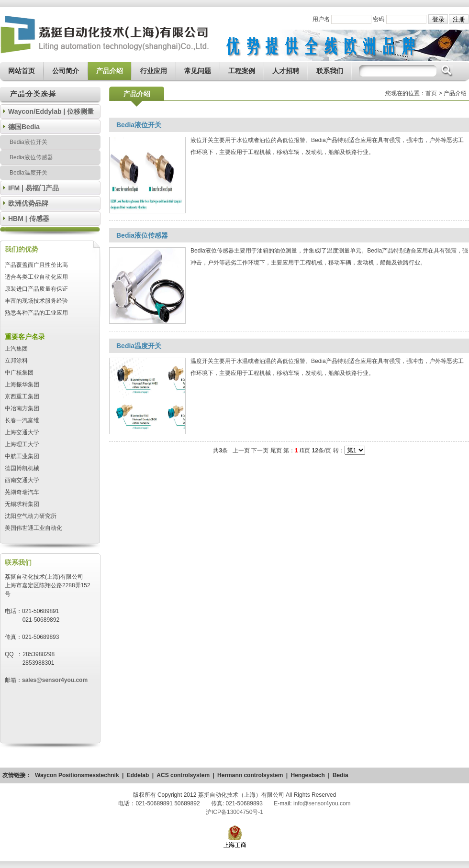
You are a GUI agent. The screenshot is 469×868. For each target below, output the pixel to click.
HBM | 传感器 (29, 219)
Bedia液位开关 (28, 142)
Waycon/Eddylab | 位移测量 (51, 111)
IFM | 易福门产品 (33, 188)
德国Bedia (24, 127)
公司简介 (66, 71)
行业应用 (154, 71)
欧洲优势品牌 (28, 203)
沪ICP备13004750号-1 (234, 812)
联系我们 (330, 71)
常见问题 (198, 71)
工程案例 (242, 71)
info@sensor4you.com (322, 803)
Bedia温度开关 (28, 173)
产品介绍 (110, 71)
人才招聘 (286, 71)
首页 (431, 93)
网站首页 (22, 71)
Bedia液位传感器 (31, 157)
